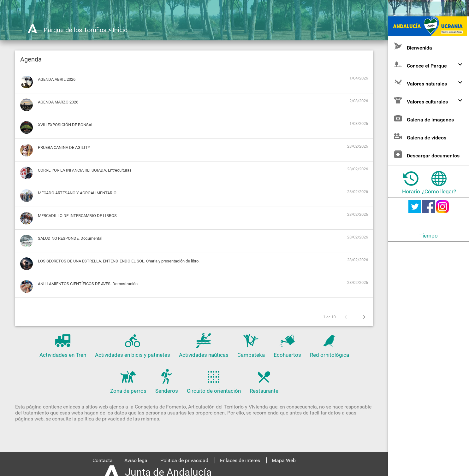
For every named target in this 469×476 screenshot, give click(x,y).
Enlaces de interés (240, 460)
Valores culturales (429, 124)
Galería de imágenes (423, 142)
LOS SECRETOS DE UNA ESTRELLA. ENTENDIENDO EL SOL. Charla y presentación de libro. (119, 261)
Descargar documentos (426, 178)
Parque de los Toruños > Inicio (86, 30)
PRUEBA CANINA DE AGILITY (64, 147)
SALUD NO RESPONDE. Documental (70, 238)
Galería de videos (420, 160)
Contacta (103, 460)
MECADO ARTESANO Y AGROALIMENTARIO (77, 193)
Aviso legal (137, 460)
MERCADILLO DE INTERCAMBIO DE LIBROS (77, 216)
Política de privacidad (184, 460)
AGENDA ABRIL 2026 (57, 79)
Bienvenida (413, 70)
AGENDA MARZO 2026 (58, 102)
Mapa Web (284, 460)
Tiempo (429, 260)
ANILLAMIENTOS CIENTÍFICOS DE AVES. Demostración (88, 284)
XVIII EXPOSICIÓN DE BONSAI (65, 125)
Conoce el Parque (429, 88)
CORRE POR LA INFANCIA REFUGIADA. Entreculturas (85, 170)
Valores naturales (429, 106)
